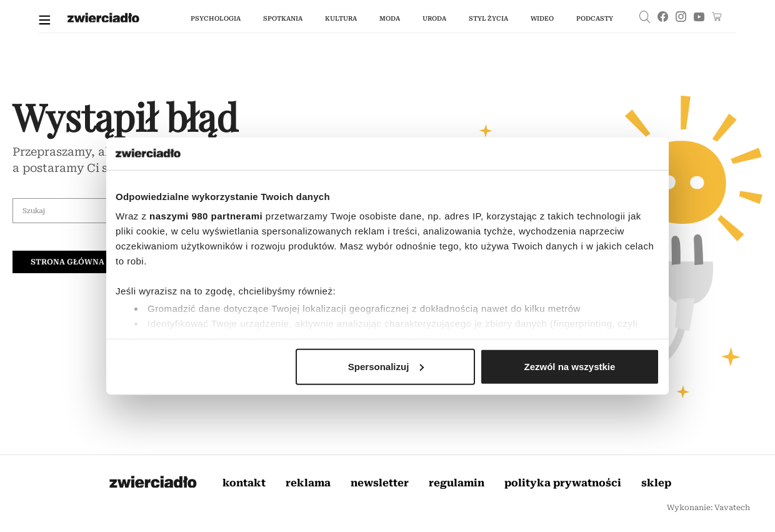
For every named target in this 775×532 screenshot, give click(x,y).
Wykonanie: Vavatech (708, 508)
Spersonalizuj (386, 367)
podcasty (595, 18)
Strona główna (67, 262)
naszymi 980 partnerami (206, 216)
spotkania (283, 18)
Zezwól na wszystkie (570, 367)
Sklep (656, 483)
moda (390, 18)
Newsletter (380, 483)
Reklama (308, 483)
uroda (434, 18)
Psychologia (216, 18)
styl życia (489, 18)
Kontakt (244, 483)
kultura (341, 18)
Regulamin (457, 483)
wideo (542, 18)
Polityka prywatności (563, 483)
